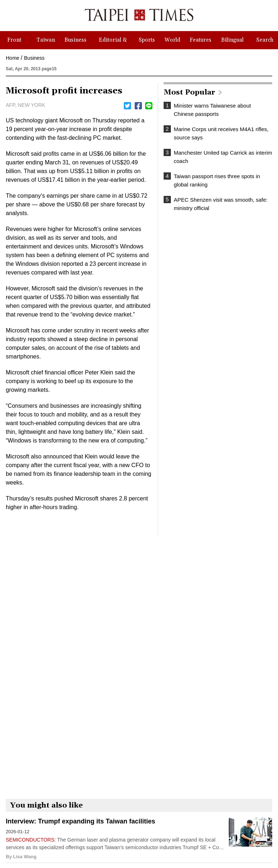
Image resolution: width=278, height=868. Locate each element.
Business (34, 58)
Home (12, 58)
